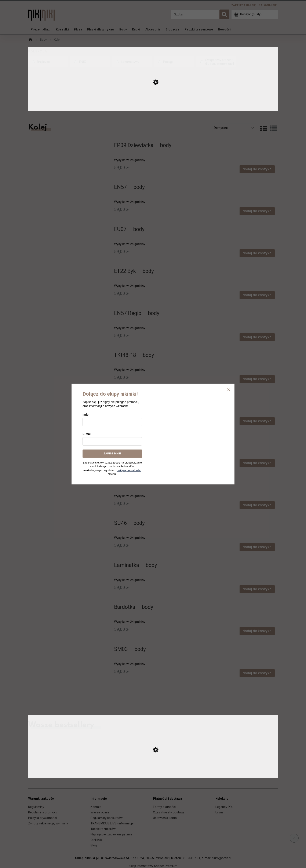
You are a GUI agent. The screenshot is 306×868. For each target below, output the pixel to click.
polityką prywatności (129, 470)
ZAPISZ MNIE (112, 453)
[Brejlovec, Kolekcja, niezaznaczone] (48, 62)
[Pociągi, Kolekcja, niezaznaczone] (174, 62)
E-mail (87, 434)
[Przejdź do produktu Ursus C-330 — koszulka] (153, 774)
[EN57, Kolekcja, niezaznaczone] (90, 62)
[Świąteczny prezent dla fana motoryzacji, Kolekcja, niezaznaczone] (216, 62)
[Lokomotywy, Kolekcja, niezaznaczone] (132, 62)
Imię (85, 415)
